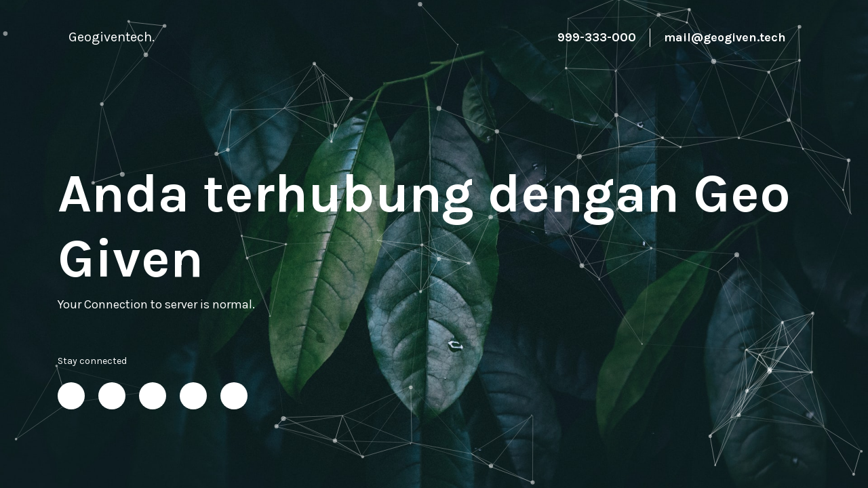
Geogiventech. (112, 37)
